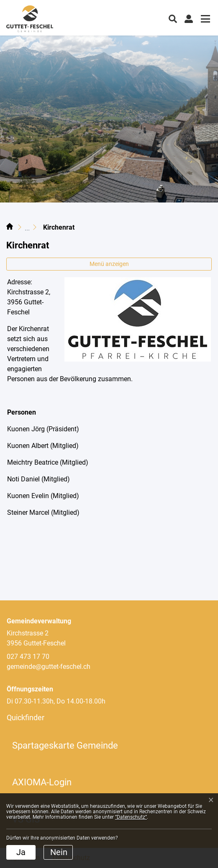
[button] (173, 18)
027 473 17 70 (28, 657)
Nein (59, 852)
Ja (21, 852)
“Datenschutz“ (131, 817)
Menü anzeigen (109, 264)
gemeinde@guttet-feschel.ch (49, 667)
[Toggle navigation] (204, 20)
